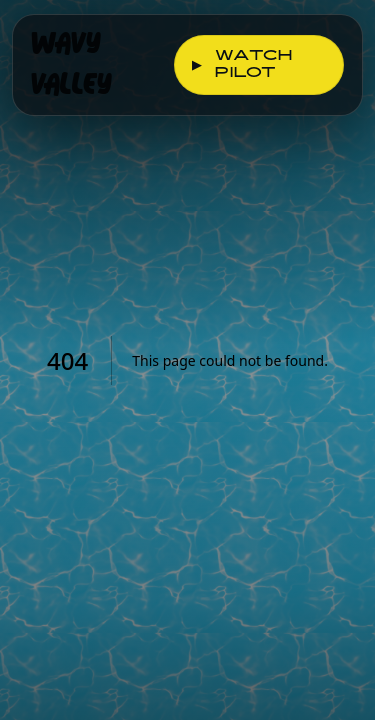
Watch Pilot (242, 65)
